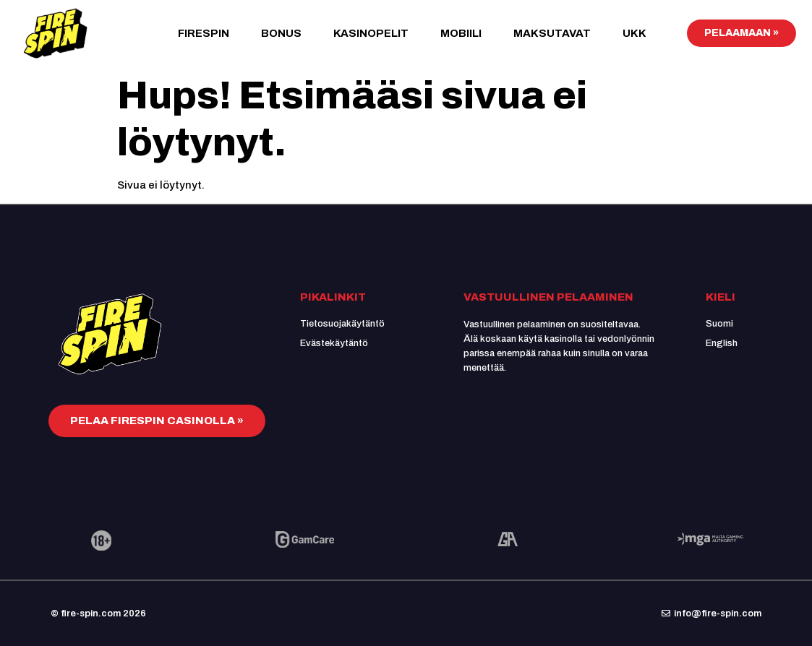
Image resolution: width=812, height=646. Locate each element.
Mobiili (461, 33)
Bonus (281, 33)
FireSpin (204, 33)
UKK (634, 33)
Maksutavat (552, 33)
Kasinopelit (371, 33)
